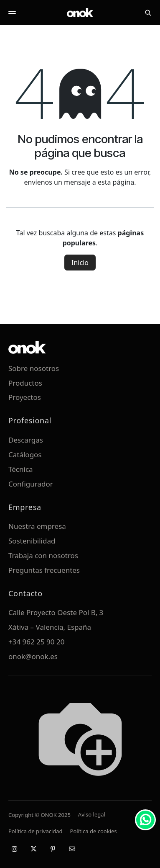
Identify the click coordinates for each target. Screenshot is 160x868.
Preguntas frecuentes (44, 570)
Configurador (31, 484)
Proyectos (25, 397)
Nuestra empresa (37, 526)
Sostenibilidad (32, 541)
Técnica (21, 469)
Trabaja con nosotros (43, 555)
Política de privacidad (36, 831)
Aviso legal (92, 814)
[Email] (72, 849)
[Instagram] (14, 849)
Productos (25, 383)
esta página (116, 182)
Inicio (80, 263)
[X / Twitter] (33, 849)
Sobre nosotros (34, 368)
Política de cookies (94, 831)
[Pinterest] (53, 849)
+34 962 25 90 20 (36, 642)
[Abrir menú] (12, 13)
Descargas (26, 440)
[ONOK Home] (80, 13)
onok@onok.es (33, 656)
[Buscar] (148, 13)
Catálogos (25, 455)
